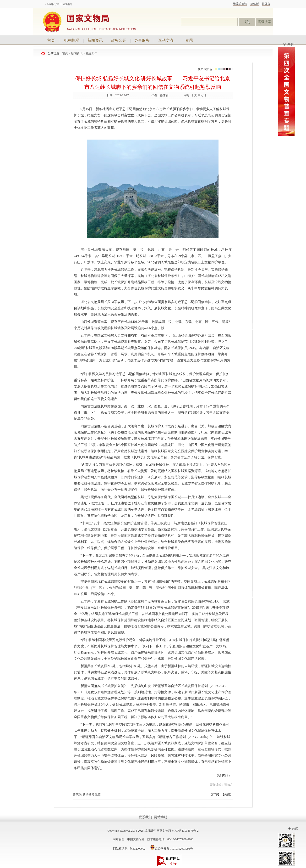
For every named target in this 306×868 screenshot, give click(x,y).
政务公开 (119, 40)
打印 (215, 795)
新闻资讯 (95, 40)
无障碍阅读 (240, 4)
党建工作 (91, 53)
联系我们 (145, 817)
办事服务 (142, 40)
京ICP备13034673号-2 (185, 831)
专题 (189, 40)
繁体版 (266, 4)
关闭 (227, 795)
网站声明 (161, 817)
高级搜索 (264, 22)
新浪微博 (88, 795)
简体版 (255, 4)
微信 (98, 795)
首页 (51, 40)
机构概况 (72, 40)
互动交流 (166, 40)
